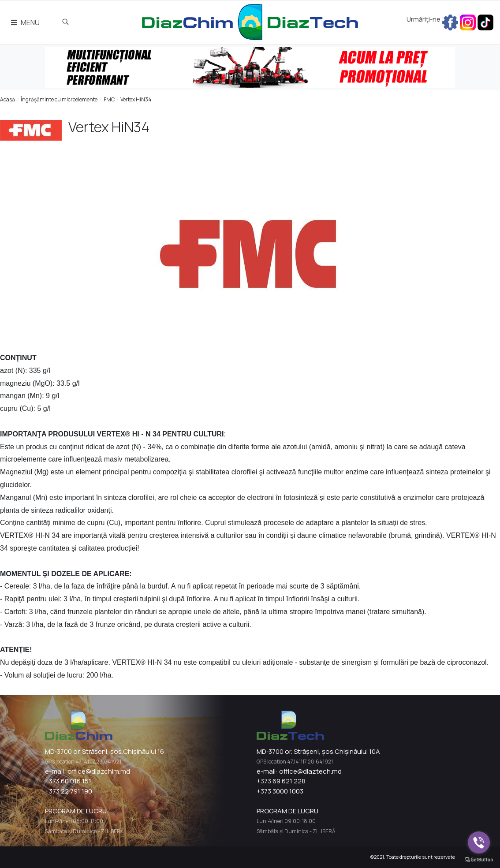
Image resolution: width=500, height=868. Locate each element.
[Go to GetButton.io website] (479, 859)
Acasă (7, 99)
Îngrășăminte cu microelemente (59, 99)
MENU (25, 22)
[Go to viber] (479, 842)
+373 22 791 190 (69, 791)
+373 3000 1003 (280, 791)
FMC (109, 99)
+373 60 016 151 (68, 781)
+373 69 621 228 (281, 781)
